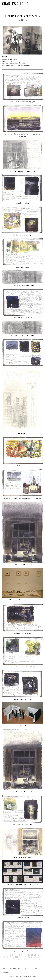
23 (29, 957)
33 (27, 959)
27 (41, 957)
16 (7, 957)
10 (29, 955)
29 (15, 959)
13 (38, 955)
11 (32, 955)
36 (36, 959)
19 (16, 957)
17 (10, 957)
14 (41, 955)
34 (30, 959)
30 (18, 959)
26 (38, 957)
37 (40, 959)
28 (12, 959)
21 (23, 957)
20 (20, 957)
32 (24, 959)
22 (26, 957)
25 (35, 957)
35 (33, 959)
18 (13, 957)
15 (4, 957)
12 (35, 955)
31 (21, 959)
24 (32, 957)
